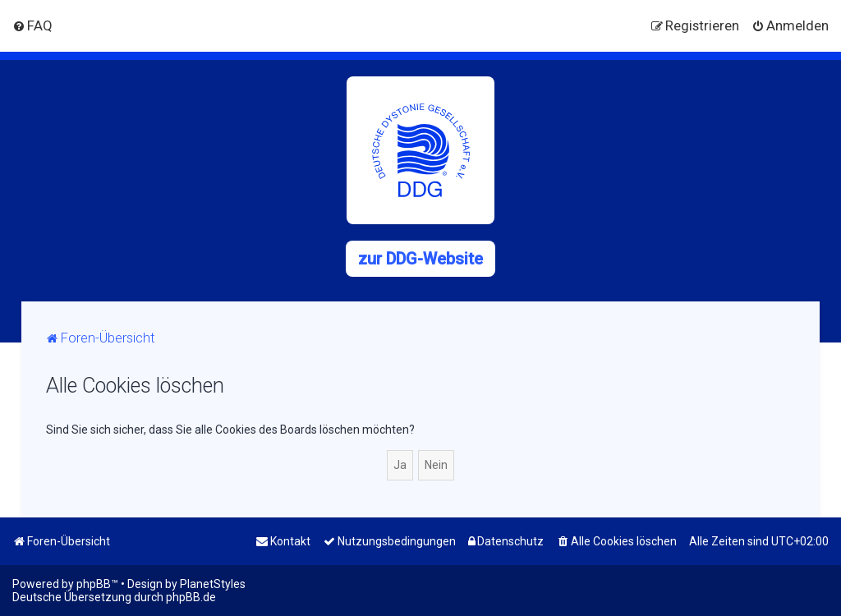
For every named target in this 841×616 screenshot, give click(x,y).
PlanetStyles (213, 584)
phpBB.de (191, 597)
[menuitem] (32, 25)
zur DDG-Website (420, 259)
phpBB (94, 584)
